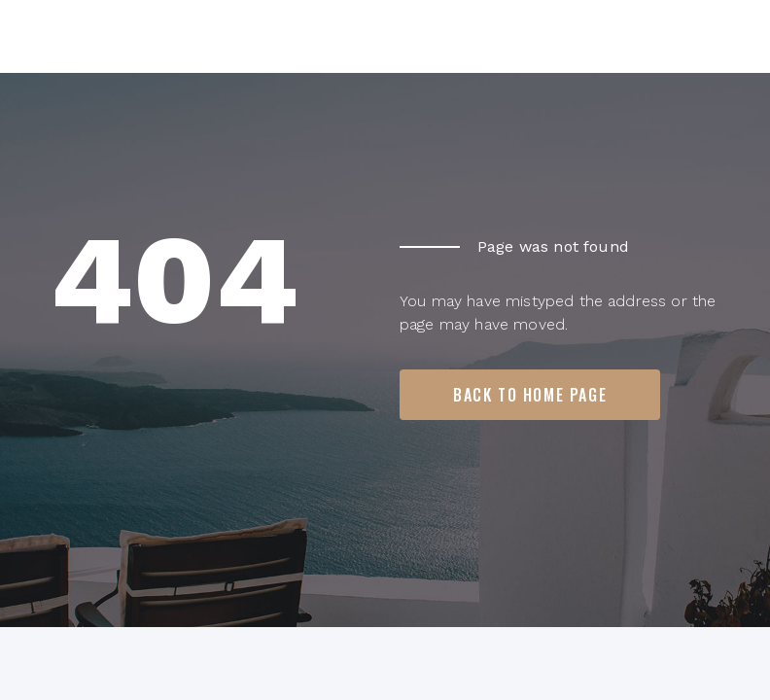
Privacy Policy (670, 649)
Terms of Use (535, 649)
